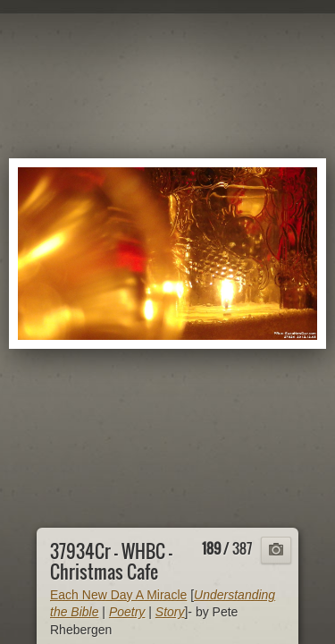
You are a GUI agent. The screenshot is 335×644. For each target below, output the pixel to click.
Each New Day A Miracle (118, 595)
